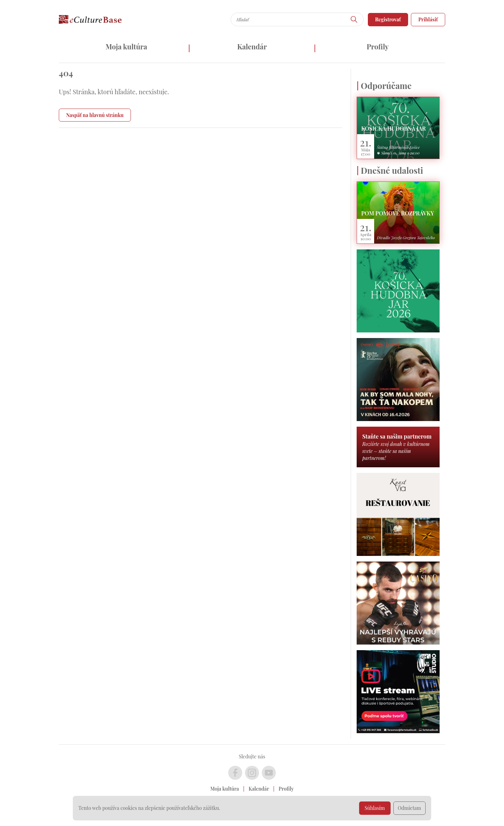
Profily (378, 46)
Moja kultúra (126, 46)
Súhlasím (375, 808)
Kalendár (252, 46)
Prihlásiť (428, 19)
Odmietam (410, 808)
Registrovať (388, 19)
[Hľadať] (354, 19)
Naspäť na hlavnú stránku (95, 115)
